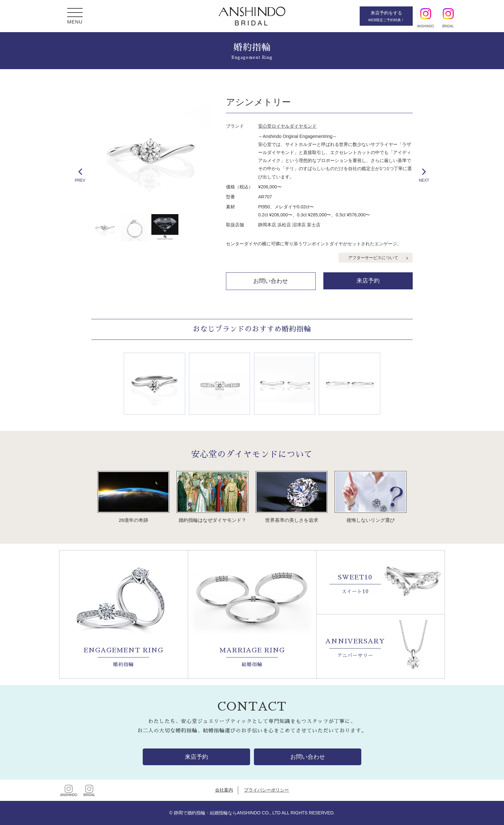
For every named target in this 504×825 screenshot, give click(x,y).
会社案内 (224, 790)
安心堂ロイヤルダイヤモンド (287, 126)
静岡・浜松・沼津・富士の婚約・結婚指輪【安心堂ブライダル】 (252, 16)
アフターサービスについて (373, 258)
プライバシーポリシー (266, 790)
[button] (75, 13)
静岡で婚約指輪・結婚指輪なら (205, 813)
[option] (151, 151)
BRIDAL (89, 790)
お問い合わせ (271, 281)
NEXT (424, 174)
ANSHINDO (69, 790)
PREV (80, 174)
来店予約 (368, 281)
